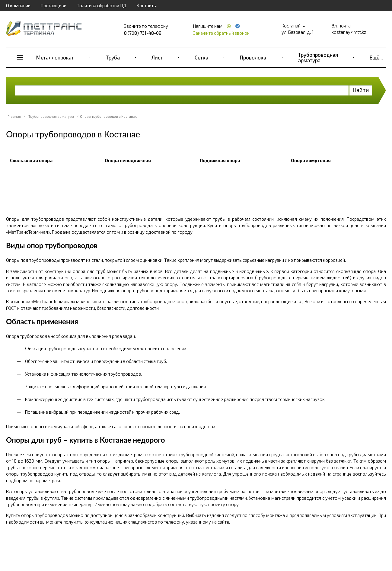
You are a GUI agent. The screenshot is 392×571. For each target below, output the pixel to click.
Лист (157, 57)
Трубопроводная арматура (318, 57)
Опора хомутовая (311, 160)
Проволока (253, 57)
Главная (14, 116)
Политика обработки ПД (101, 5)
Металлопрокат (55, 57)
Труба (113, 57)
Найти (361, 90)
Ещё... (376, 57)
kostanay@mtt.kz (349, 32)
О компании (18, 5)
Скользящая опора (31, 160)
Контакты (147, 5)
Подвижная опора (220, 160)
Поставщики (53, 5)
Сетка (201, 57)
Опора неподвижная (128, 160)
